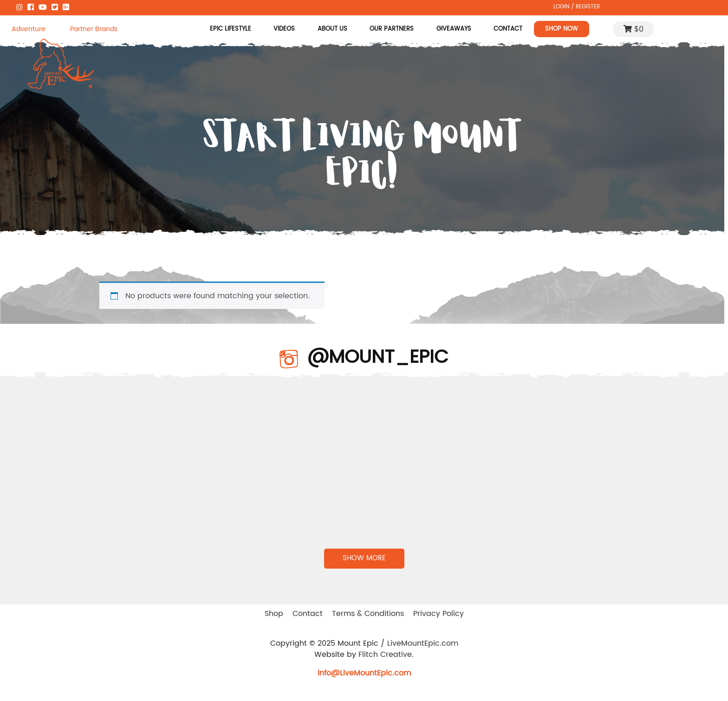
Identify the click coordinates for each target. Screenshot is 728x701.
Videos (285, 29)
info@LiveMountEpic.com (364, 673)
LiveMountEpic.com (423, 643)
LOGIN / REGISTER (577, 7)
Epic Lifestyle (231, 29)
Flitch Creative (385, 655)
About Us (332, 29)
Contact (508, 29)
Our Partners (392, 29)
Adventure (29, 29)
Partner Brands (94, 29)
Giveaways (454, 29)
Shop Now (562, 29)
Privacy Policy (439, 614)
